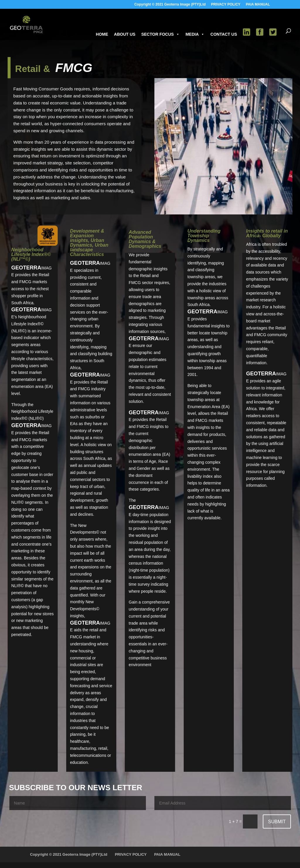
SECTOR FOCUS (160, 34)
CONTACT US (224, 34)
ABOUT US (125, 34)
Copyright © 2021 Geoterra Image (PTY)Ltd (170, 5)
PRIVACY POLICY (226, 5)
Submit (277, 822)
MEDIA (195, 34)
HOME (102, 34)
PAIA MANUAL (258, 5)
